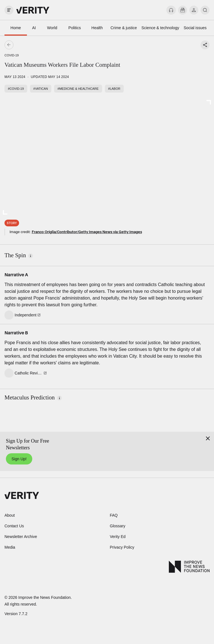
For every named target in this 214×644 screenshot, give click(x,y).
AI (34, 28)
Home (16, 28)
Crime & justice (124, 28)
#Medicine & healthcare (78, 89)
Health (97, 28)
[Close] (208, 438)
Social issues (195, 28)
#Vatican (41, 89)
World (52, 28)
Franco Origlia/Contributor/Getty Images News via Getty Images (87, 232)
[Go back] (58, 45)
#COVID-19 (16, 89)
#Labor (114, 89)
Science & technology (160, 28)
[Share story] (205, 45)
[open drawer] (9, 10)
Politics (75, 28)
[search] (205, 10)
